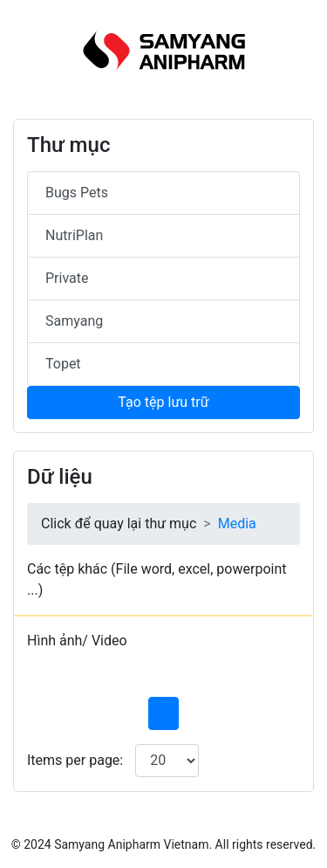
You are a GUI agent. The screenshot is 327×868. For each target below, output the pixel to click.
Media (237, 524)
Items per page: (75, 760)
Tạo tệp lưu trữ (163, 402)
